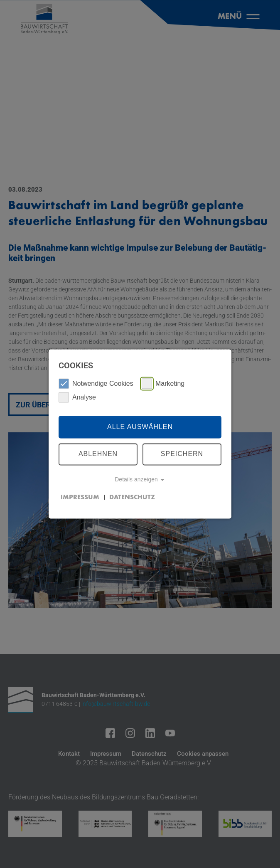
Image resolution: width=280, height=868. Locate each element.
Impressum (80, 498)
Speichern (182, 454)
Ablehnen (98, 454)
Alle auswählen (140, 427)
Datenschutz (132, 498)
